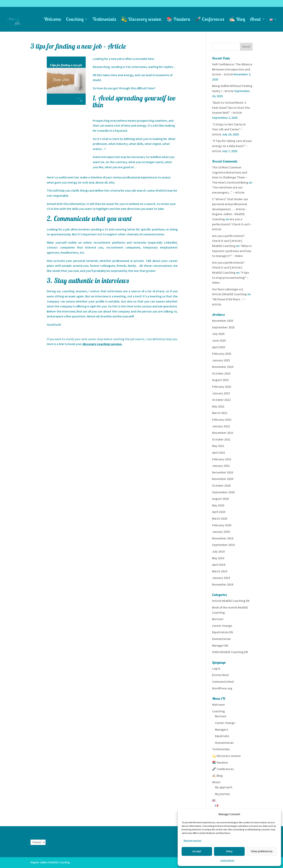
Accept (197, 851)
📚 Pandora (178, 20)
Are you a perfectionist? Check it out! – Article (232, 224)
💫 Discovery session (141, 20)
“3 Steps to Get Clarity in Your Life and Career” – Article (229, 130)
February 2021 (222, 459)
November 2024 (223, 367)
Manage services (192, 841)
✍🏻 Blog (237, 20)
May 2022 (218, 407)
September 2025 (223, 328)
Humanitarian (221, 639)
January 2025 (221, 360)
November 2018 (223, 585)
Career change (222, 626)
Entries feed (220, 675)
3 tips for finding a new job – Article (78, 46)
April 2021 (219, 453)
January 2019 (221, 578)
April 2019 (219, 565)
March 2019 (220, 572)
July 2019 (218, 552)
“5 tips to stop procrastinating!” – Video (231, 278)
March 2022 (220, 413)
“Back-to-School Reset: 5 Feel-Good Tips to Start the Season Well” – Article (231, 108)
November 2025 (223, 321)
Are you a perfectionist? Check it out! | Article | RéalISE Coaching (228, 241)
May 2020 (218, 506)
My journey (222, 794)
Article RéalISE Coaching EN (231, 601)
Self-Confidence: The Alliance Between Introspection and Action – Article (232, 69)
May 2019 (218, 558)
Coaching (75, 20)
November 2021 (223, 433)
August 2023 (220, 380)
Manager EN (220, 646)
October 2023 (221, 374)
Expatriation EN (222, 632)
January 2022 (221, 426)
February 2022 (222, 420)
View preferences (262, 851)
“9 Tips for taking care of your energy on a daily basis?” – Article (232, 146)
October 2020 (221, 486)
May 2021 (218, 446)
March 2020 (220, 519)
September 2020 (223, 492)
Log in (216, 669)
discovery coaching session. (102, 344)
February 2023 (222, 387)
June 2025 (219, 341)
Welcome (52, 20)
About (255, 20)
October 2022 (221, 400)
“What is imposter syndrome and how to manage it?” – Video (232, 251)
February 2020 (222, 525)
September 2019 (223, 545)
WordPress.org (222, 688)
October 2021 (221, 440)
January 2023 (221, 393)
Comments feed (223, 682)
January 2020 (221, 532)
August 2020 (220, 499)
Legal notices (227, 860)
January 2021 (221, 466)
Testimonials (104, 20)
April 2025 (219, 347)
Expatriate (222, 736)
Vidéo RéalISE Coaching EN (230, 652)
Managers (222, 730)
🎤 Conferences (210, 20)
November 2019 (223, 539)
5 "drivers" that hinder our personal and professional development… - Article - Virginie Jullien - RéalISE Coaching (230, 209)
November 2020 (223, 479)
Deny (229, 851)
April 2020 (219, 512)
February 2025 (222, 354)
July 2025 (218, 334)
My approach (224, 787)
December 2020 (223, 473)
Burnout (218, 619)
